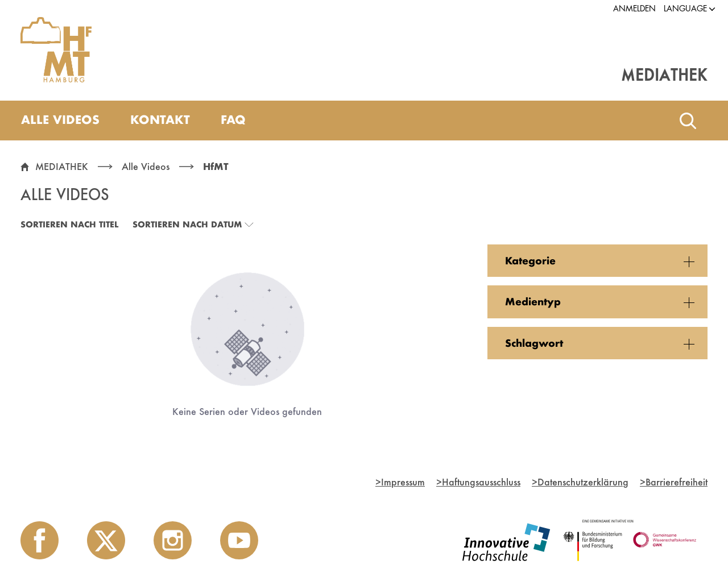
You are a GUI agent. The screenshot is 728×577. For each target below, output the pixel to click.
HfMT (216, 166)
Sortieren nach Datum (187, 224)
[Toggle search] (688, 121)
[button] (685, 9)
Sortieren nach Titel (69, 224)
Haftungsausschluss (478, 482)
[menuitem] (60, 121)
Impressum (400, 482)
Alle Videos (146, 166)
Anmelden (634, 9)
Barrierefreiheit (674, 482)
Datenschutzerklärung (580, 482)
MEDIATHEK (62, 166)
